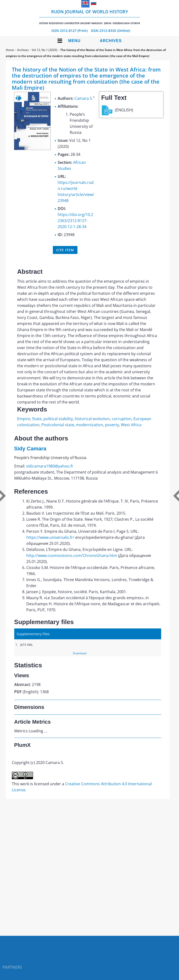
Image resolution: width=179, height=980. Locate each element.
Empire (24, 419)
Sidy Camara (30, 449)
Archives (111, 41)
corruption (122, 419)
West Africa (131, 425)
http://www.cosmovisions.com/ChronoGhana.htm (72, 555)
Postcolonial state (58, 425)
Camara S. (84, 98)
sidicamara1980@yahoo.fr (50, 466)
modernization (89, 425)
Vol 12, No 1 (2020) (45, 50)
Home (10, 50)
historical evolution (92, 419)
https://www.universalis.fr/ (50, 537)
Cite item (65, 250)
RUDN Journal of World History (89, 17)
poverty (112, 425)
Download (80, 653)
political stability (58, 419)
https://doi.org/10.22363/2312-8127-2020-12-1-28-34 (75, 221)
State (37, 419)
